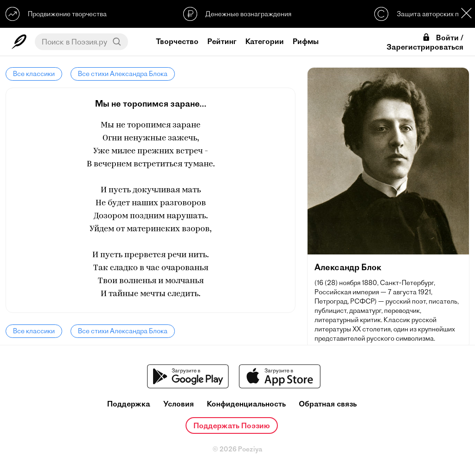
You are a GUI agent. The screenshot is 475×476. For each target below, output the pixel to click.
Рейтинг (222, 41)
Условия (179, 404)
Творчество (177, 41)
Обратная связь (328, 404)
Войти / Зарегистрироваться (425, 42)
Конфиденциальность (246, 404)
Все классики (34, 74)
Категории (265, 41)
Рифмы (306, 41)
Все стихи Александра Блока (123, 74)
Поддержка (129, 404)
